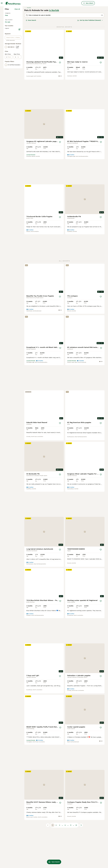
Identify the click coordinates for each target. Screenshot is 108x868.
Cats (7, 46)
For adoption (10, 84)
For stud (9, 88)
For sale (9, 79)
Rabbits (8, 55)
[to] (19, 123)
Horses (8, 69)
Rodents (8, 49)
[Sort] (90, 51)
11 (71, 780)
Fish (7, 66)
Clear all (17, 39)
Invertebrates (10, 71)
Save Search (31, 51)
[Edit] (19, 96)
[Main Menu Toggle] (2, 3)
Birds (7, 63)
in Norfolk (54, 41)
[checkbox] (6, 113)
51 (76, 780)
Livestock (8, 57)
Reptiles (8, 52)
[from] (10, 123)
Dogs (7, 43)
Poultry (8, 60)
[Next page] (81, 780)
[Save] (60, 93)
